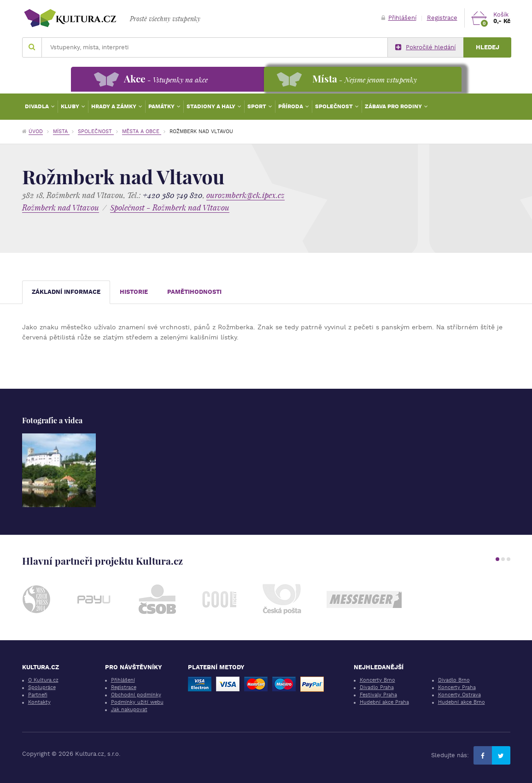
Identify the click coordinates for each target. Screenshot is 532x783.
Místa (61, 131)
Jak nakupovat (129, 710)
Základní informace (66, 292)
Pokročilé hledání (425, 47)
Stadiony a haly (212, 106)
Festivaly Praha (378, 695)
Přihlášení (399, 18)
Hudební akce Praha (384, 702)
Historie (134, 292)
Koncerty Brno (377, 680)
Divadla (38, 106)
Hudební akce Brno (462, 702)
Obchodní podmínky (136, 695)
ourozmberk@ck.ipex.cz (246, 195)
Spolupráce (42, 687)
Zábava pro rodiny (394, 106)
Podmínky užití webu (137, 702)
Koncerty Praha (457, 687)
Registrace (442, 18)
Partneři (38, 695)
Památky (162, 106)
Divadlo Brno (454, 680)
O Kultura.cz (43, 680)
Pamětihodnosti (194, 292)
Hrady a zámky (114, 106)
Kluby (71, 106)
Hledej (488, 47)
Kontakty (39, 702)
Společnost (335, 106)
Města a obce (142, 131)
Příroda (291, 106)
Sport (257, 106)
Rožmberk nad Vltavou (61, 207)
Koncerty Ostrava (459, 695)
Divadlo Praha (377, 687)
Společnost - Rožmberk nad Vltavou (170, 207)
